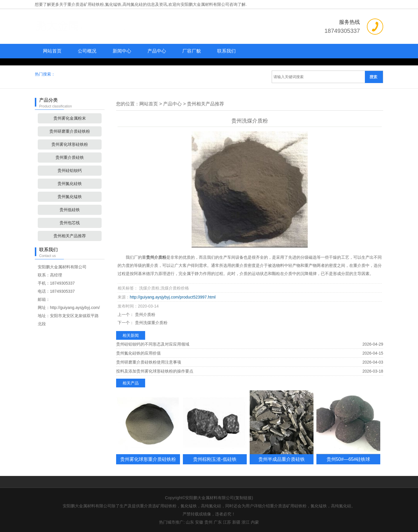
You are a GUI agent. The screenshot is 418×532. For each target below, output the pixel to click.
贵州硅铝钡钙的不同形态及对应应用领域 (153, 344)
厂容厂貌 (192, 51)
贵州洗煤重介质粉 (151, 323)
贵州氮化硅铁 (70, 184)
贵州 (208, 522)
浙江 (246, 522)
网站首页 (52, 51)
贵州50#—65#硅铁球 (348, 459)
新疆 (236, 522)
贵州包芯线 (70, 223)
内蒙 (255, 522)
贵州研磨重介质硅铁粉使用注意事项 (149, 362)
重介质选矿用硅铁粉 (86, 4)
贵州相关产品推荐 (70, 236)
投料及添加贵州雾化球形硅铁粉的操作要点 (155, 371)
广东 (218, 522)
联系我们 (226, 51)
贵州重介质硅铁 (70, 157)
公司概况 (87, 51)
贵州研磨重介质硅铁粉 (70, 131)
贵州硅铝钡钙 (70, 170)
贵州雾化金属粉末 (70, 118)
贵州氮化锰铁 (70, 197)
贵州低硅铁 (70, 210)
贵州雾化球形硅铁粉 (70, 144)
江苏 (227, 522)
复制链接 (244, 498)
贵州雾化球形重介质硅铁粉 (148, 459)
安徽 (199, 522)
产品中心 (157, 51)
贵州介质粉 (145, 314)
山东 (190, 522)
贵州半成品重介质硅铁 (282, 459)
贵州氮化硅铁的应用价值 (138, 353)
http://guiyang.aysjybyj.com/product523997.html (173, 297)
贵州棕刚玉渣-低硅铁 (215, 459)
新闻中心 (122, 51)
